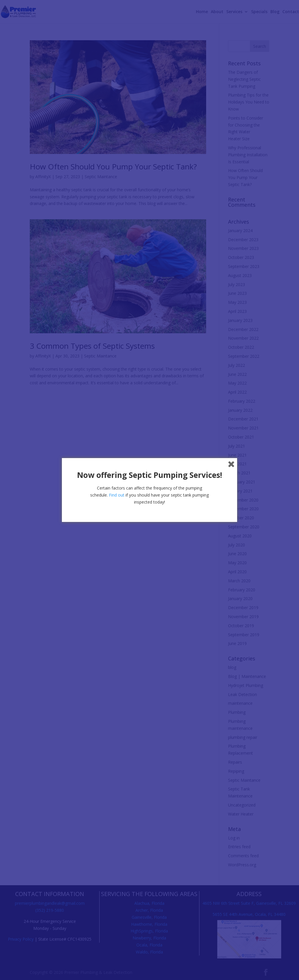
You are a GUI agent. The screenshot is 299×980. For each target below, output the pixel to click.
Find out (117, 495)
